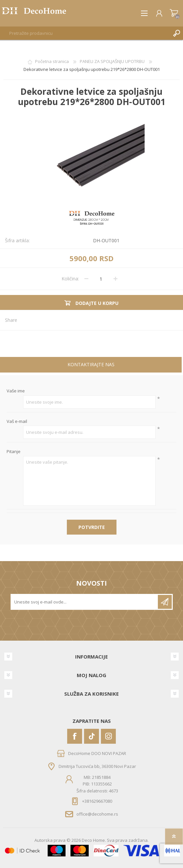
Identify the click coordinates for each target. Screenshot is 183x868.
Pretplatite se (165, 602)
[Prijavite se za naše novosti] (85, 602)
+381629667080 (97, 801)
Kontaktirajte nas (91, 364)
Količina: (70, 279)
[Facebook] (75, 736)
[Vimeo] (91, 736)
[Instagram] (108, 736)
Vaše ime (16, 391)
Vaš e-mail (17, 422)
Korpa (174, 13)
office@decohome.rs (97, 814)
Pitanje (14, 452)
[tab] (91, 365)
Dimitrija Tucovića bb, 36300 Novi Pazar (97, 766)
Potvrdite (92, 527)
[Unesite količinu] (101, 279)
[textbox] (85, 33)
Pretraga (176, 33)
